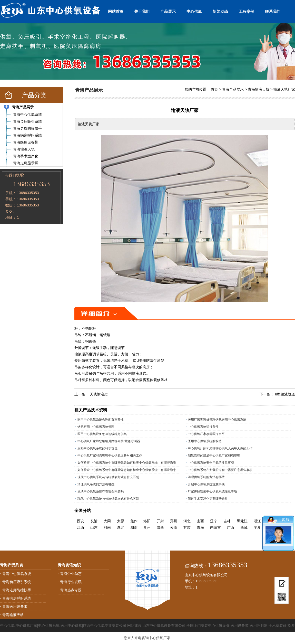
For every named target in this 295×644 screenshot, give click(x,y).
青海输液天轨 (259, 89)
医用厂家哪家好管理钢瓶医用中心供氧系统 (217, 420)
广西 (231, 527)
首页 (214, 89)
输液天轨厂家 (284, 89)
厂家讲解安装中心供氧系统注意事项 (212, 491)
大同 (107, 521)
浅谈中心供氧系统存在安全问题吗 (101, 491)
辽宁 (214, 521)
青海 (200, 527)
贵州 (147, 527)
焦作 (134, 521)
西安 (81, 521)
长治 (94, 521)
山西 (200, 521)
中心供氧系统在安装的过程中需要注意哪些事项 (220, 470)
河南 (107, 527)
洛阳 (147, 521)
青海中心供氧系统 (17, 574)
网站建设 (134, 626)
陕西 (160, 527)
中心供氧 (194, 11)
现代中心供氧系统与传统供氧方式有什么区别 (108, 477)
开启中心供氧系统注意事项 (206, 484)
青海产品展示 (233, 89)
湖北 (121, 527)
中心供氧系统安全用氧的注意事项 (211, 463)
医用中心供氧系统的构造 (205, 441)
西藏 (244, 527)
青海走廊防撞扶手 (17, 590)
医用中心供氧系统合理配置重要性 (101, 420)
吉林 (227, 521)
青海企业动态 (71, 574)
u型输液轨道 (285, 394)
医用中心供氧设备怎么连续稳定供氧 (102, 434)
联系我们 (273, 11)
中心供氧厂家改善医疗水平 (206, 434)
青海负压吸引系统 (17, 582)
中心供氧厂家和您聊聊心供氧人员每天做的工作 (220, 448)
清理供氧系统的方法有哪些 (206, 477)
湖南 (134, 527)
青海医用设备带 (15, 607)
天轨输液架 (99, 394)
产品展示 (168, 11)
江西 (81, 527)
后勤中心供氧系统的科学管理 (97, 448)
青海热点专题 (71, 590)
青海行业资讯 (71, 582)
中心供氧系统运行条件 (203, 427)
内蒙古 (215, 527)
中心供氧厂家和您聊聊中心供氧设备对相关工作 (110, 456)
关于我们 (142, 11)
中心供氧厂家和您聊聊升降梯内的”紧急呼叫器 (109, 441)
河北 (187, 521)
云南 (174, 527)
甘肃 (187, 527)
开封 (160, 521)
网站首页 (116, 11)
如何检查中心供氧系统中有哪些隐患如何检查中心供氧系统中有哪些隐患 (127, 463)
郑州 (174, 521)
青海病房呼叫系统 (17, 598)
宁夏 (257, 527)
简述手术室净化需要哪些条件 (208, 499)
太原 (121, 521)
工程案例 (247, 11)
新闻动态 (220, 11)
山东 (94, 527)
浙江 (257, 521)
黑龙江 (242, 521)
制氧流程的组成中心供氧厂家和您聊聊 (214, 456)
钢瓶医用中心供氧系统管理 (96, 427)
